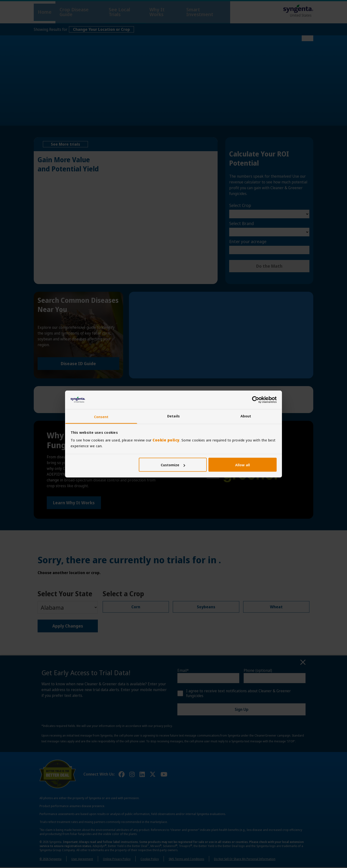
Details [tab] (173, 416)
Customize (173, 465)
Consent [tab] (101, 416)
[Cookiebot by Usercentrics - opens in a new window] (256, 400)
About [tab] (246, 416)
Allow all (243, 465)
